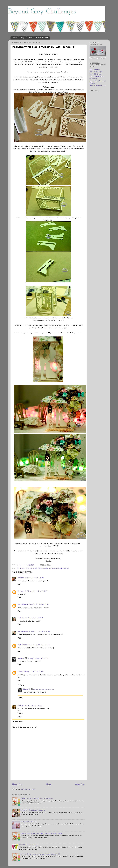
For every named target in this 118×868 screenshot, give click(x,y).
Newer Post (17, 784)
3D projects (21, 568)
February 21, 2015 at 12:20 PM (38, 658)
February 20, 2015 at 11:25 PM (38, 605)
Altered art (28, 568)
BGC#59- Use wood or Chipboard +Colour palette (37, 798)
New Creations (22, 605)
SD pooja (20, 672)
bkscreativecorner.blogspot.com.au (59, 568)
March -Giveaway (95, 69)
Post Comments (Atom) (28, 789)
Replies (22, 685)
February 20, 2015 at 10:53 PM (37, 591)
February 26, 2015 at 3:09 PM (32, 705)
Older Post (80, 784)
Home (15, 38)
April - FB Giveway (96, 74)
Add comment (18, 722)
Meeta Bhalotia (22, 645)
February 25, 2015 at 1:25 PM (43, 689)
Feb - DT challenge (96, 72)
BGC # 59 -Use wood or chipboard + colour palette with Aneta (42, 833)
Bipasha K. (21, 658)
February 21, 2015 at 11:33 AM (38, 645)
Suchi (19, 705)
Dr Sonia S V (22, 591)
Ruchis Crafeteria (23, 631)
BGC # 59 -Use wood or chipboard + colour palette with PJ (40, 854)
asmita (20, 578)
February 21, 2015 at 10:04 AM (39, 631)
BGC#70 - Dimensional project (29, 845)
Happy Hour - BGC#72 (29, 822)
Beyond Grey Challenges (42, 12)
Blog (22, 38)
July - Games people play (97, 85)
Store (30, 38)
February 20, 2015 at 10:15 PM (33, 578)
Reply (19, 584)
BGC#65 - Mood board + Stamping (33, 810)
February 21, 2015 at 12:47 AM (33, 618)
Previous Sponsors (42, 38)
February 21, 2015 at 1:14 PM (34, 672)
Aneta (20, 618)
